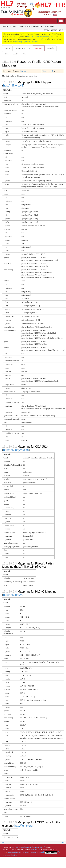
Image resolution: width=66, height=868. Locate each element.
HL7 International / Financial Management (27, 847)
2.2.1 (39, 39)
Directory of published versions (27, 42)
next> (61, 30)
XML (7, 54)
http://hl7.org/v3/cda (16, 450)
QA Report (26, 852)
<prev (46, 30)
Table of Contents (14, 852)
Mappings (39, 48)
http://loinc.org (24, 826)
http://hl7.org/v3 (13, 85)
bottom (54, 30)
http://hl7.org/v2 (13, 595)
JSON (15, 54)
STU (13, 37)
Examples (51, 48)
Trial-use (23, 71)
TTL (24, 54)
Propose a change (9, 855)
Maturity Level (47, 71)
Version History (36, 852)
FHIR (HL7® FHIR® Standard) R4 (40, 37)
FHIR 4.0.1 (34, 850)
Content (7, 48)
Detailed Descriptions (23, 48)
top (33, 842)
